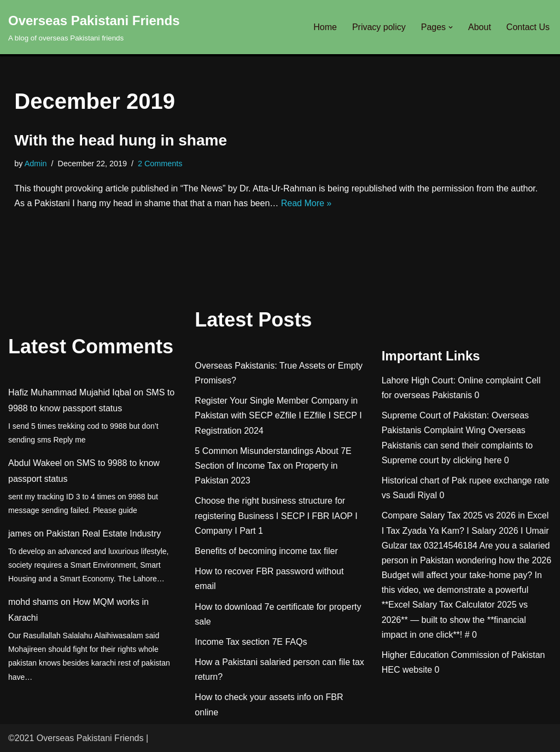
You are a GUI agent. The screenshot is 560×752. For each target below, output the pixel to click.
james (20, 534)
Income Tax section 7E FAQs (251, 642)
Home (325, 27)
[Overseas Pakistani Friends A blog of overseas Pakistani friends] (94, 27)
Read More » (307, 203)
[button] (451, 27)
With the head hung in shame (121, 140)
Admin (36, 164)
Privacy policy (379, 27)
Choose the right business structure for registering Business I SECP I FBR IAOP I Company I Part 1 (276, 515)
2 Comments (160, 164)
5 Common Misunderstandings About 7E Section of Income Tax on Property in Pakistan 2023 (273, 466)
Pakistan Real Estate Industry (103, 534)
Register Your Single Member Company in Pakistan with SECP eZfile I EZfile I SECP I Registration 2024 (278, 415)
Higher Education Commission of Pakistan (463, 655)
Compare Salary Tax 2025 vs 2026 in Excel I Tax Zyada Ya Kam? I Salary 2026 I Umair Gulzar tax (465, 530)
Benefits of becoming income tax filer (266, 551)
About (480, 27)
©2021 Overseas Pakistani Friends (76, 738)
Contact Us (528, 27)
